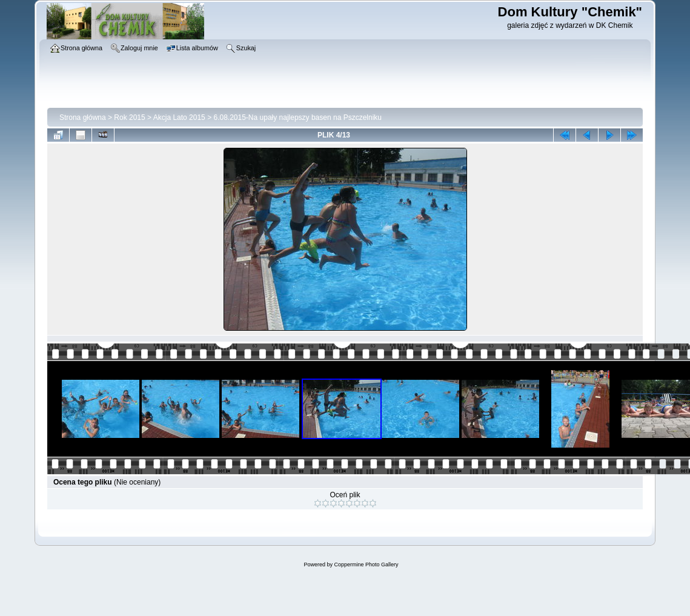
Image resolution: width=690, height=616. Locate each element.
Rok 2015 (129, 118)
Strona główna (83, 118)
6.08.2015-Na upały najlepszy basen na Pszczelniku (297, 118)
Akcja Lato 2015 (179, 118)
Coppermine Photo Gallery (366, 565)
